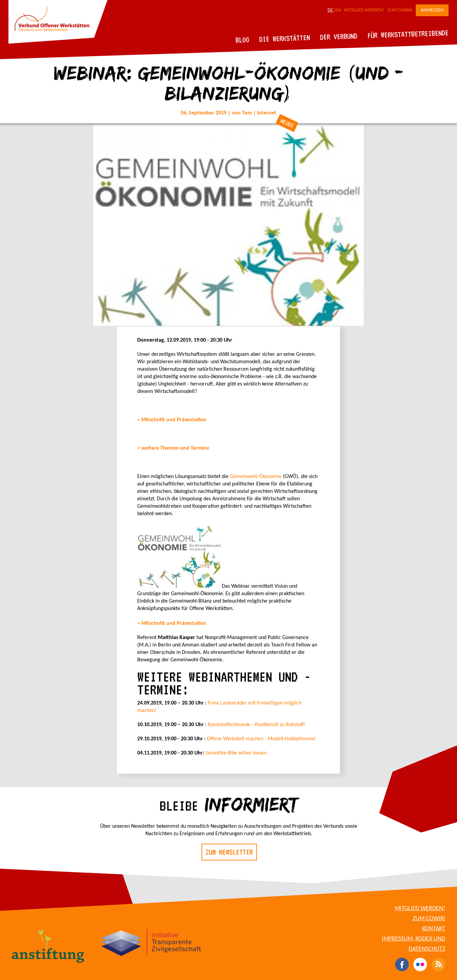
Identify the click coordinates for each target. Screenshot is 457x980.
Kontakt (434, 929)
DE (330, 10)
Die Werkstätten (285, 38)
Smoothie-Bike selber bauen (236, 753)
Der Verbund (339, 36)
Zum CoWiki (400, 10)
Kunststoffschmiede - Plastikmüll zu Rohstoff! (257, 725)
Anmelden (432, 10)
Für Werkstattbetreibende (408, 34)
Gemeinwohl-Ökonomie (256, 477)
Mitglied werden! (364, 10)
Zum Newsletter (229, 852)
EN (338, 10)
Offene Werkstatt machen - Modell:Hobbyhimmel (261, 739)
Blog (243, 40)
